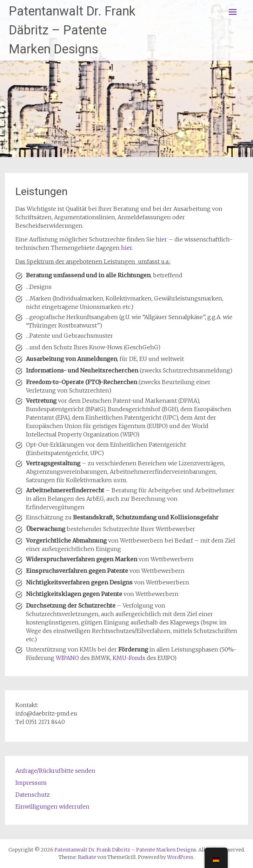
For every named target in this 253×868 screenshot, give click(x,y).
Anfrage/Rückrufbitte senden (55, 771)
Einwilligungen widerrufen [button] (52, 807)
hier (161, 239)
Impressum (31, 783)
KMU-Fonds (129, 658)
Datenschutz (33, 795)
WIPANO (67, 658)
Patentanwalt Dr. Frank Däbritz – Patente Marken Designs (72, 30)
